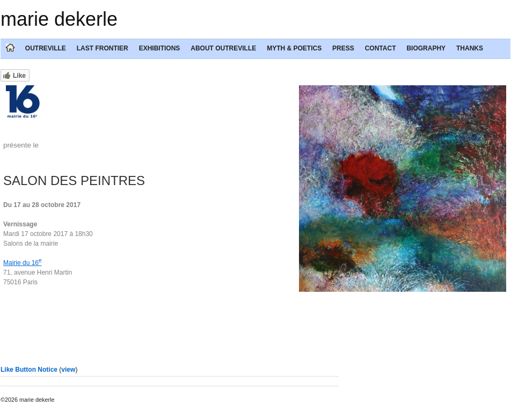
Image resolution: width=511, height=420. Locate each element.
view (68, 370)
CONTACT (381, 48)
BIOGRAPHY (426, 48)
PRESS (343, 48)
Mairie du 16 (23, 263)
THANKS (470, 48)
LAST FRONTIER (103, 48)
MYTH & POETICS (294, 48)
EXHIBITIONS (160, 48)
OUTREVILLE (46, 48)
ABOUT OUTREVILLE (223, 48)
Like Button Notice (29, 370)
